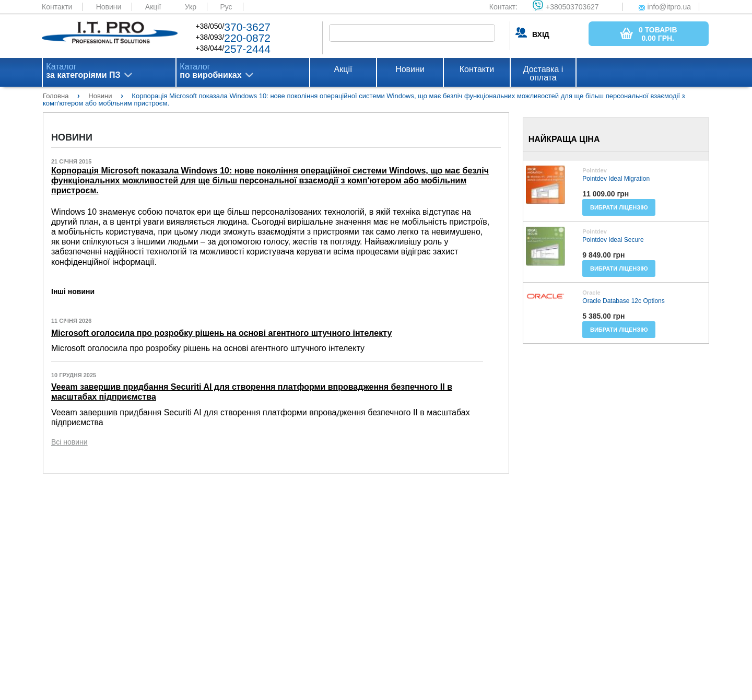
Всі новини (69, 442)
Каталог (83, 71)
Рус (226, 7)
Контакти (57, 7)
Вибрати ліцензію (619, 207)
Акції (153, 7)
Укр (191, 7)
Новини (109, 7)
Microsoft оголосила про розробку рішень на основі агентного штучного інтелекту (221, 333)
